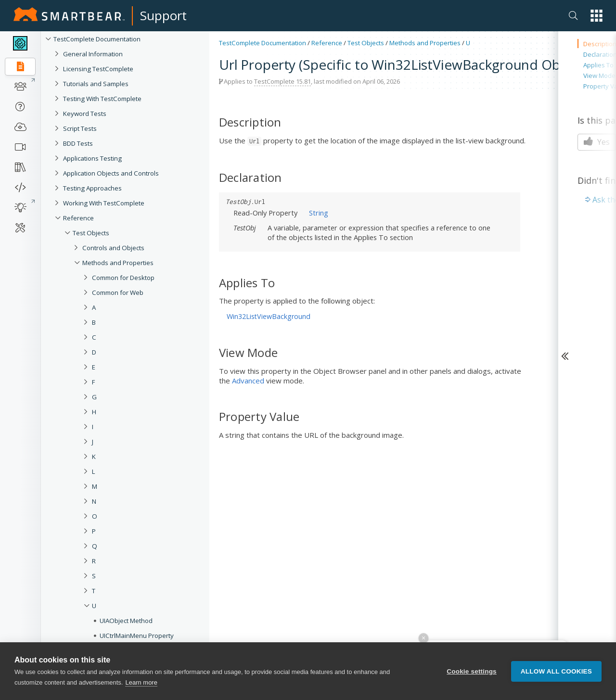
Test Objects (91, 233)
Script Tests (80, 128)
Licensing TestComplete (98, 69)
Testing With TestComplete (102, 99)
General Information (93, 54)
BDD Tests (78, 143)
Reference (78, 218)
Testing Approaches (92, 188)
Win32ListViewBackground (269, 316)
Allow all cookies (556, 672)
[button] (597, 16)
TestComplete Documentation (97, 39)
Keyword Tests (85, 114)
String (319, 213)
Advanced (248, 381)
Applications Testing (92, 158)
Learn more (141, 683)
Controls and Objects (113, 248)
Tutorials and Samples (96, 84)
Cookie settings (472, 672)
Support (163, 15)
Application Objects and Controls (111, 173)
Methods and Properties (118, 263)
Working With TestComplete (104, 203)
